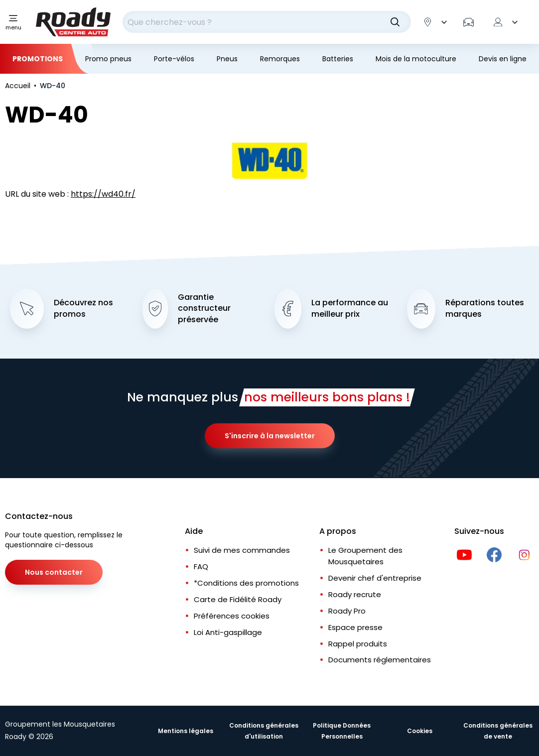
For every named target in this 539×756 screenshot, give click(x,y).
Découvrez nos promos (83, 309)
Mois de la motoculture (416, 59)
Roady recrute (355, 594)
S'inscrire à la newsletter (270, 436)
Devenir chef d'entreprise (375, 578)
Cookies (420, 731)
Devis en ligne (503, 59)
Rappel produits (358, 644)
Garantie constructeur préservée (204, 309)
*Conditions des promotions (246, 583)
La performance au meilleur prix (350, 309)
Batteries (338, 59)
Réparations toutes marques (485, 309)
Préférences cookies (232, 616)
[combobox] (267, 22)
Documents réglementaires (380, 660)
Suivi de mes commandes (242, 550)
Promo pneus (108, 59)
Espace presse (355, 627)
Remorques (280, 59)
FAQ (201, 567)
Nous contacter (54, 572)
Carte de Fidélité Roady (238, 599)
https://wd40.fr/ (103, 194)
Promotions (38, 59)
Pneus (227, 59)
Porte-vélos (174, 59)
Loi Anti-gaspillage (228, 632)
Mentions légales (186, 731)
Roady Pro (347, 611)
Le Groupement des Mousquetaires (365, 556)
